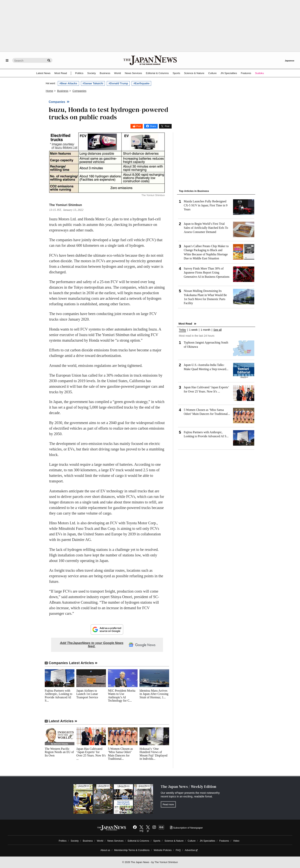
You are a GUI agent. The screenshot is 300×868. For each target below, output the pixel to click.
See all (217, 330)
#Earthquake (141, 83)
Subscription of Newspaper (186, 828)
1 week (193, 330)
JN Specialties (229, 73)
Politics (79, 73)
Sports (176, 73)
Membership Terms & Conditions (132, 850)
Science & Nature (194, 73)
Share (153, 126)
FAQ (178, 850)
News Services (133, 73)
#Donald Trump (118, 83)
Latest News (43, 73)
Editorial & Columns (157, 73)
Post (139, 126)
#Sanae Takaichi (93, 83)
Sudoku (259, 73)
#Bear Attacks (68, 83)
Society (92, 73)
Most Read (61, 73)
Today (182, 330)
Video (236, 841)
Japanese (289, 61)
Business (105, 73)
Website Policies (163, 850)
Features (246, 73)
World (118, 73)
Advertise (191, 850)
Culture (212, 73)
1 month (206, 330)
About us (105, 850)
